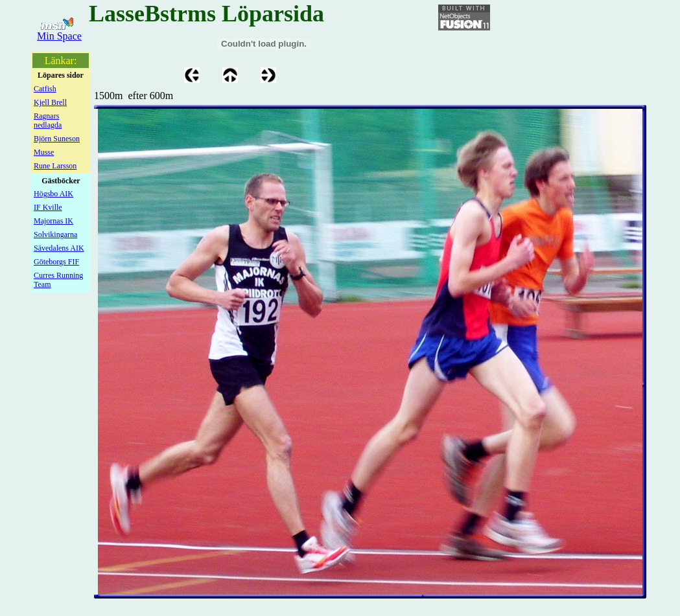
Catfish (45, 89)
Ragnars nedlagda (48, 120)
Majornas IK (53, 221)
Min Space (59, 36)
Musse (44, 152)
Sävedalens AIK (59, 248)
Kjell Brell (50, 102)
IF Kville (48, 207)
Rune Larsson (55, 166)
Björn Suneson (57, 139)
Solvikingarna (55, 234)
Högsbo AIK (53, 194)
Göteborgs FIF (56, 262)
